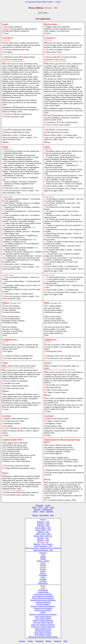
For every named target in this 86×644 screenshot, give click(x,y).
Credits (30, 641)
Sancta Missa (44, 515)
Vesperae (37, 509)
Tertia (41, 507)
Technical (57, 641)
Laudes (48, 505)
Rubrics (49, 641)
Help (65, 641)
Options (35, 515)
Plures (42, 511)
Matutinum (40, 505)
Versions (22, 641)
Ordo (52, 515)
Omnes (35, 511)
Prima (34, 507)
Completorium (47, 509)
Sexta (46, 507)
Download (39, 641)
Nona (52, 507)
